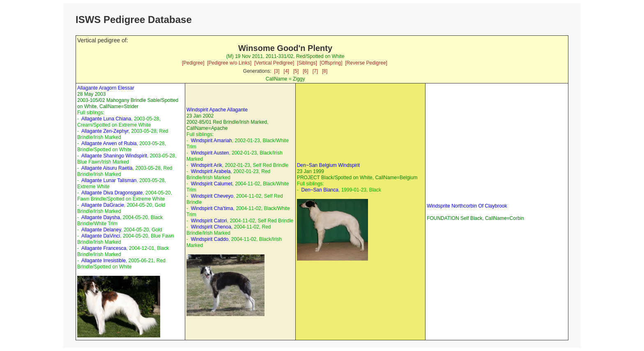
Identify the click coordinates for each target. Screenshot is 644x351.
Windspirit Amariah (212, 141)
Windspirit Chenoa (211, 227)
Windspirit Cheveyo (212, 196)
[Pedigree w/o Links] (229, 63)
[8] (325, 71)
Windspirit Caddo (210, 239)
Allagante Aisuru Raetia (107, 168)
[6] (305, 71)
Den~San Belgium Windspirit (328, 165)
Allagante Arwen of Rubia (109, 143)
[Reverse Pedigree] (366, 63)
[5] (296, 71)
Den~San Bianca (320, 190)
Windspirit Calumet (212, 184)
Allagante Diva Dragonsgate (112, 193)
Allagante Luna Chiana (106, 119)
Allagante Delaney (101, 230)
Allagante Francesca (104, 248)
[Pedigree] (193, 63)
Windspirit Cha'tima (212, 208)
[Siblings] (307, 63)
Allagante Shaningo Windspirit (114, 156)
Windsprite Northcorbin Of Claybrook (467, 206)
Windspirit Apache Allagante (217, 110)
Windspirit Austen (210, 153)
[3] (277, 71)
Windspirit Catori (209, 221)
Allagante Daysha (101, 217)
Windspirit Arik (207, 165)
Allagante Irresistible (103, 261)
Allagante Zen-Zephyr (105, 131)
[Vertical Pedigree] (274, 63)
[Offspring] (331, 63)
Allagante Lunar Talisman (109, 180)
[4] (286, 71)
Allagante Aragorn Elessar (106, 88)
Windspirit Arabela (211, 171)
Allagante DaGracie (103, 205)
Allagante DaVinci (101, 236)
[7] (315, 71)
